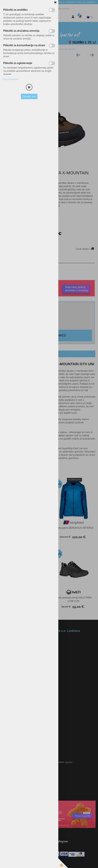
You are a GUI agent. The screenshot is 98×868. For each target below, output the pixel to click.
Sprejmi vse (29, 96)
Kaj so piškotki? (11, 79)
